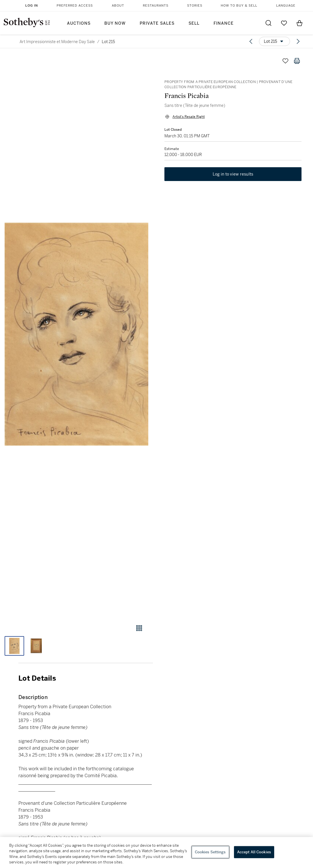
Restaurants (156, 6)
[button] (76, 334)
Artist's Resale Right (189, 117)
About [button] (118, 6)
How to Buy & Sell (239, 6)
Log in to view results (233, 174)
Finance (224, 23)
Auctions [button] (79, 23)
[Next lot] (298, 41)
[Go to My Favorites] (284, 23)
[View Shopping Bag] (299, 23)
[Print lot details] (297, 61)
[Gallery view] (139, 628)
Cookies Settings (210, 852)
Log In (32, 5)
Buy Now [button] (115, 23)
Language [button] (286, 6)
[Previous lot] (251, 41)
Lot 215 (108, 42)
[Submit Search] (268, 23)
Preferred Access (75, 6)
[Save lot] (285, 61)
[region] (156, 852)
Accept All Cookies (254, 852)
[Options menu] (274, 41)
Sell (194, 23)
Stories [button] (195, 6)
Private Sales (157, 23)
